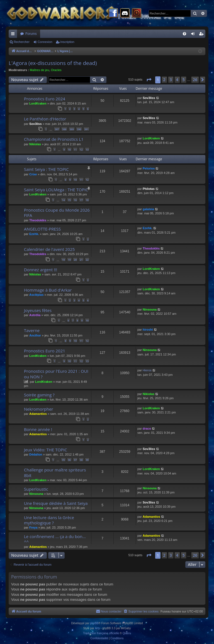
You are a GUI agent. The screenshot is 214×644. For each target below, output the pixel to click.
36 (69, 460)
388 (64, 129)
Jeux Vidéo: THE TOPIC (46, 450)
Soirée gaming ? (39, 395)
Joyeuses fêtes (38, 310)
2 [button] (164, 80)
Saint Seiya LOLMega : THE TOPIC (56, 190)
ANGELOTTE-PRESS (42, 229)
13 (87, 150)
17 (81, 200)
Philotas (149, 189)
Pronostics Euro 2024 (45, 99)
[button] (149, 80)
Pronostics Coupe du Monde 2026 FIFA (57, 213)
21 (81, 260)
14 (63, 200)
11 (75, 150)
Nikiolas (35, 144)
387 (57, 129)
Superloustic (36, 489)
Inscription (67, 42)
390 (79, 129)
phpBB (94, 623)
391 (87, 129)
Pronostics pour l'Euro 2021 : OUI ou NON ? (56, 374)
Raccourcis (14, 35)
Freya (33, 527)
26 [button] (195, 80)
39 (87, 460)
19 (69, 260)
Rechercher (22, 42)
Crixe (33, 174)
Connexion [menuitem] (194, 35)
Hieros (147, 370)
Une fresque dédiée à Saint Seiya (56, 503)
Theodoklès (38, 220)
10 (69, 150)
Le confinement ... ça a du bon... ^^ (55, 539)
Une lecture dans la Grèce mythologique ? (49, 520)
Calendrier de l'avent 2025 (49, 249)
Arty (98, 628)
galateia (148, 209)
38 (81, 460)
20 (75, 260)
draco (147, 428)
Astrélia (35, 315)
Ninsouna (150, 309)
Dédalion (36, 454)
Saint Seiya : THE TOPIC (46, 169)
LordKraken (38, 103)
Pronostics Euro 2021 (45, 351)
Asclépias (36, 295)
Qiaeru (127, 633)
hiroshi (148, 330)
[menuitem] (184, 34)
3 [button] (171, 80)
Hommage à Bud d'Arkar (48, 290)
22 (87, 260)
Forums (31, 34)
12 (81, 150)
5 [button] (184, 80)
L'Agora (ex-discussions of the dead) (53, 63)
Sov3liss (149, 98)
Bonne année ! (38, 429)
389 (72, 129)
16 (75, 200)
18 (87, 200)
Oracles (56, 70)
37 (75, 460)
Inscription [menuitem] (202, 35)
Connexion (45, 42)
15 (69, 200)
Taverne (32, 330)
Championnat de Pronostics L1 (54, 139)
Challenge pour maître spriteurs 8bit (55, 472)
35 (63, 460)
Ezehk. (34, 234)
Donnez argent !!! (41, 270)
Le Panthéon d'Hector (45, 119)
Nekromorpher (39, 409)
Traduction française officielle (101, 633)
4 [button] (177, 80)
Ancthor (35, 335)
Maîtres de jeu (40, 70)
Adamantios (38, 414)
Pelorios (149, 168)
